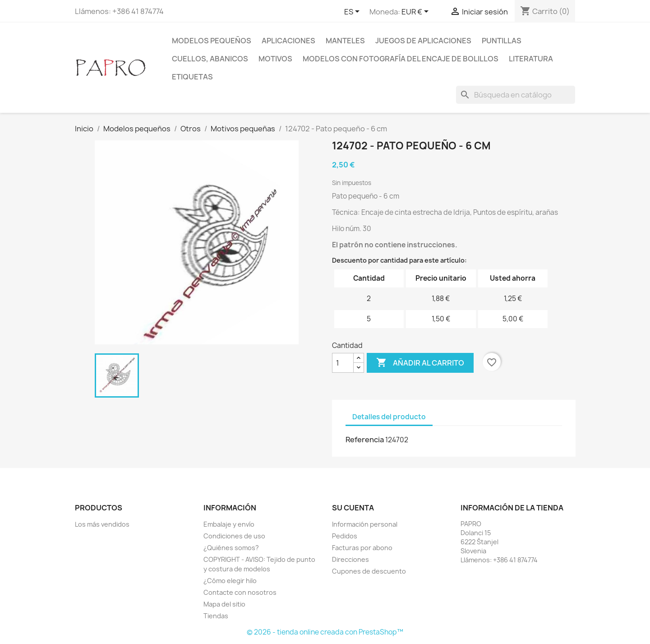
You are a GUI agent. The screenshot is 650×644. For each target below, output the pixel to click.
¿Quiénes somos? (231, 548)
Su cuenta (353, 508)
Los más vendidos (102, 524)
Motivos (275, 59)
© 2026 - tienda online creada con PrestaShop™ (325, 632)
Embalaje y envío (229, 524)
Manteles (345, 41)
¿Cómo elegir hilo (230, 581)
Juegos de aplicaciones (423, 41)
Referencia (365, 440)
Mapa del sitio (224, 604)
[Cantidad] (343, 363)
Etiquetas (192, 77)
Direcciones (350, 559)
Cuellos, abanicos (210, 59)
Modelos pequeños (212, 41)
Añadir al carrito (420, 363)
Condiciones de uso (234, 536)
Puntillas (502, 41)
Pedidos (345, 536)
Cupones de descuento (369, 571)
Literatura (531, 59)
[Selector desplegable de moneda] (417, 12)
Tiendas (216, 616)
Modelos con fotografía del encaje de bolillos (401, 59)
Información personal (365, 524)
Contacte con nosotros (240, 592)
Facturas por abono (362, 548)
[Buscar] (516, 95)
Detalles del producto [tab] (389, 417)
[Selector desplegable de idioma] (353, 12)
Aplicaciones (288, 41)
